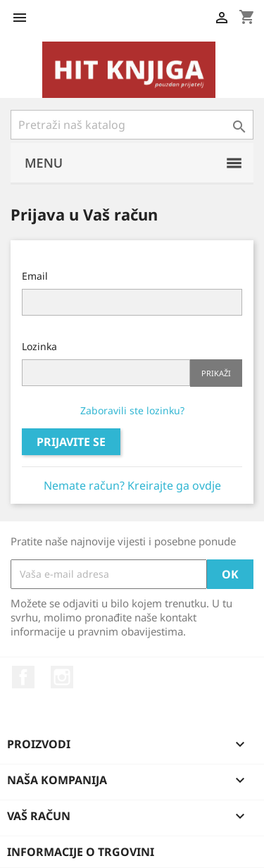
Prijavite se (71, 442)
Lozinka (39, 346)
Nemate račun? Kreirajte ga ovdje (132, 485)
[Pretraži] (132, 125)
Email (35, 276)
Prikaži (216, 373)
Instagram (62, 677)
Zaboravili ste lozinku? (132, 410)
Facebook (23, 677)
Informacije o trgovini (81, 852)
